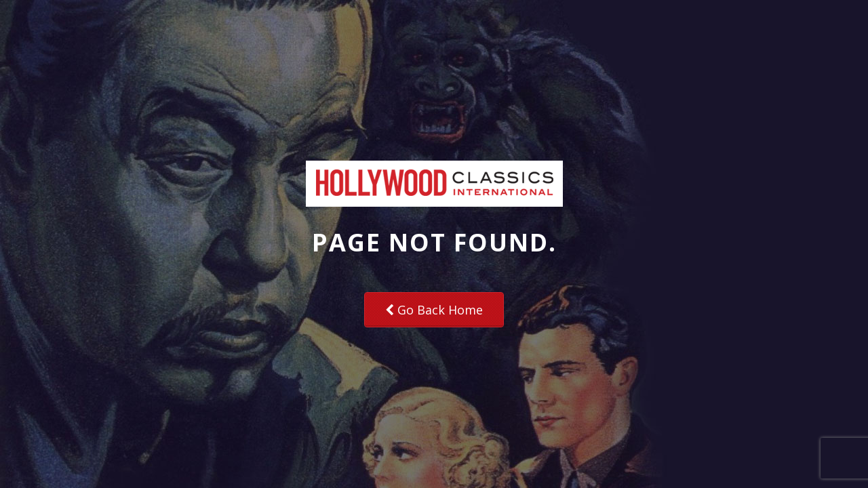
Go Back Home (434, 310)
